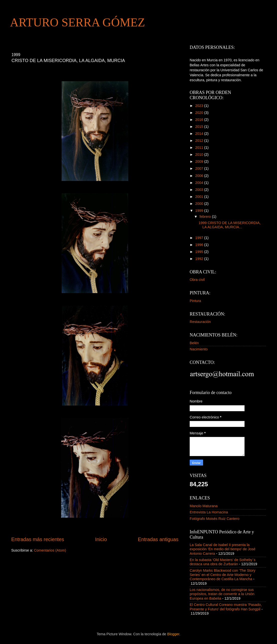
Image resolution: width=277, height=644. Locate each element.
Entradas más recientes (38, 539)
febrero (206, 217)
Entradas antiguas (158, 539)
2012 (200, 141)
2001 (200, 197)
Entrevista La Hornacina (209, 512)
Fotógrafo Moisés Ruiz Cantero (214, 519)
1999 (200, 211)
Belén (194, 343)
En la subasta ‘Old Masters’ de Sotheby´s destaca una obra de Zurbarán (222, 562)
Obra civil (197, 280)
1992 (200, 259)
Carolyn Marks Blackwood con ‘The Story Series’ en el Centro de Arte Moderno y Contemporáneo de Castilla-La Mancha (222, 575)
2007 (200, 168)
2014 (200, 134)
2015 (200, 127)
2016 (200, 120)
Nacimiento (199, 349)
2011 (200, 148)
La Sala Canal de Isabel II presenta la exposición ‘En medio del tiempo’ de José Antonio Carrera (222, 549)
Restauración (200, 322)
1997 (200, 238)
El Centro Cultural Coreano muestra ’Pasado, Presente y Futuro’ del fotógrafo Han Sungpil (226, 607)
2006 (200, 176)
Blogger (173, 634)
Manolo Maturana (204, 506)
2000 (200, 204)
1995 (200, 252)
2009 (200, 161)
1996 (200, 245)
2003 (200, 190)
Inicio (101, 539)
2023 (200, 106)
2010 (200, 155)
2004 (200, 183)
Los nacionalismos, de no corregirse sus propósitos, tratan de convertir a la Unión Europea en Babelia (222, 594)
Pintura (195, 301)
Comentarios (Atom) (50, 550)
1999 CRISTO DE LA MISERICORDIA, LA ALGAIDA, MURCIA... (230, 225)
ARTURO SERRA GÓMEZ (77, 22)
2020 (200, 113)
